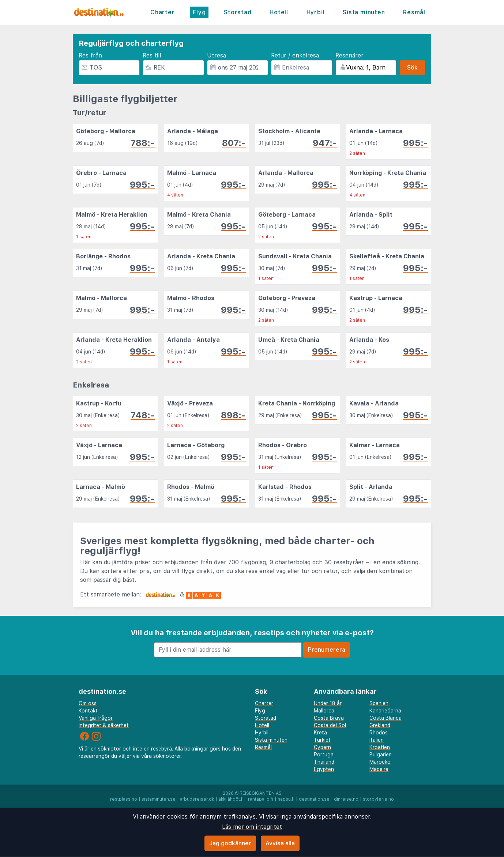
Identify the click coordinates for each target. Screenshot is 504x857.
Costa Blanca (385, 718)
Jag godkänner (230, 843)
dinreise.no (346, 799)
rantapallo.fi (261, 799)
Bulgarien (381, 755)
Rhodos (379, 733)
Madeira (379, 769)
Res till (152, 55)
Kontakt (88, 711)
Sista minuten (364, 12)
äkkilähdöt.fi (231, 799)
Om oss (88, 703)
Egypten (324, 769)
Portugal (324, 755)
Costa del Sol (330, 725)
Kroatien (380, 747)
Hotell (279, 12)
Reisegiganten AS (261, 793)
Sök (412, 68)
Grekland (380, 725)
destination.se (314, 799)
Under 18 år (328, 703)
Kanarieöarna (385, 711)
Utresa (217, 55)
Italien (377, 740)
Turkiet (322, 740)
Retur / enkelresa (295, 55)
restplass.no (124, 799)
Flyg (199, 12)
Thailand (324, 762)
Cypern (322, 747)
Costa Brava (329, 718)
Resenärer (349, 55)
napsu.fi (286, 799)
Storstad (238, 12)
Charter (163, 12)
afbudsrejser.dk (197, 799)
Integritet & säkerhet (104, 725)
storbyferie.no (378, 799)
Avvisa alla (280, 843)
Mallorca (324, 711)
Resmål (414, 12)
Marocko (380, 762)
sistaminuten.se (159, 799)
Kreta (320, 733)
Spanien (379, 703)
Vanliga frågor (96, 718)
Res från (90, 55)
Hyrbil (316, 12)
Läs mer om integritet (252, 827)
